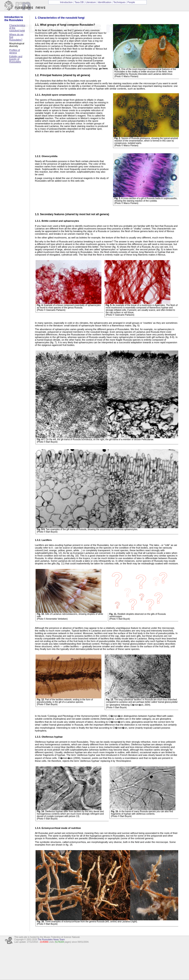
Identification (104, 2)
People (131, 2)
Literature (91, 2)
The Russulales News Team (51, 940)
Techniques (119, 2)
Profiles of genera (15, 51)
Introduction (66, 2)
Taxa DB (79, 2)
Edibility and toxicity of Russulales (16, 59)
